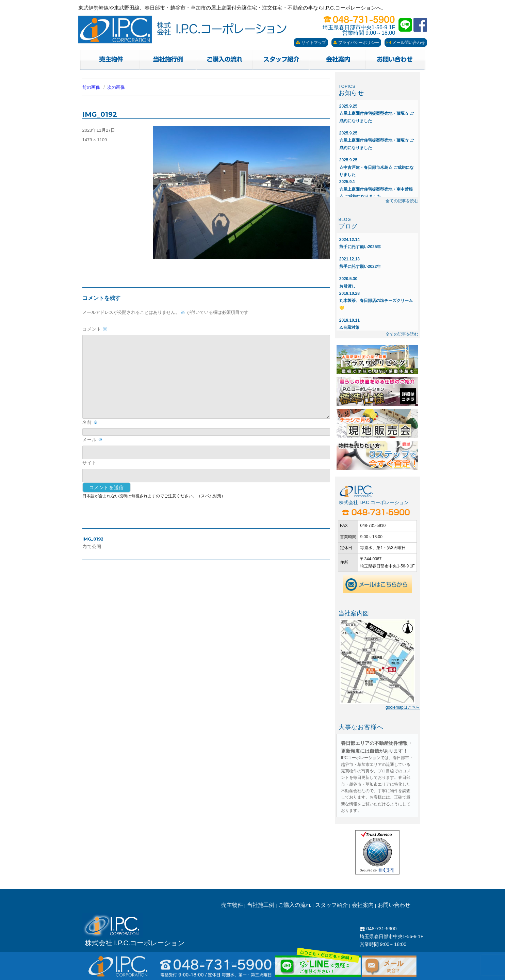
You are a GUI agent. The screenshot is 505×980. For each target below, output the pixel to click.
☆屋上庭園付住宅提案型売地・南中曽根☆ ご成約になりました (376, 189)
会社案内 (363, 905)
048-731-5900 (378, 929)
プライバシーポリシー (356, 43)
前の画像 (91, 87)
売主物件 (232, 905)
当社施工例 (261, 905)
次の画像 (116, 87)
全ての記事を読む (402, 201)
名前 (90, 422)
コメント (95, 329)
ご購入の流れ (295, 905)
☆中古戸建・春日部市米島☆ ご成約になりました (377, 167)
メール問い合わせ (406, 43)
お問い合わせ (394, 905)
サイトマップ (311, 43)
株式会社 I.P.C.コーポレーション (135, 943)
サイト (89, 463)
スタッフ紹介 (331, 905)
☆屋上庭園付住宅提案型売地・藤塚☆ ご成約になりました (377, 114)
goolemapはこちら (403, 707)
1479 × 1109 (95, 140)
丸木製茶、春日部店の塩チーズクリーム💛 (376, 301)
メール (93, 440)
